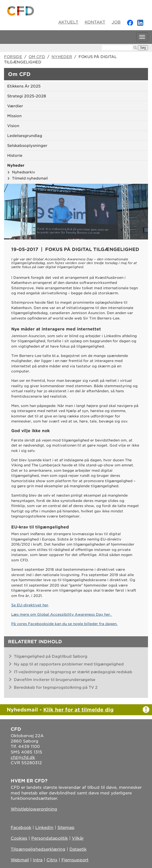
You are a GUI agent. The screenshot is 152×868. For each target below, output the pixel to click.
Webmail (20, 860)
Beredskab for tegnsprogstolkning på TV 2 (56, 687)
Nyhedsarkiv (24, 172)
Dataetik (78, 849)
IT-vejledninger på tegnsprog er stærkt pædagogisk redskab (73, 672)
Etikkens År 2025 (24, 86)
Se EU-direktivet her (30, 605)
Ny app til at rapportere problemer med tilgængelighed (69, 664)
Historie (15, 155)
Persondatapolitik (50, 838)
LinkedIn (44, 828)
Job (116, 22)
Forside (13, 57)
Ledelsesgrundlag (25, 136)
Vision (13, 126)
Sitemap (66, 828)
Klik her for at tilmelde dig (78, 710)
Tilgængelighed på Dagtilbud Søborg (51, 656)
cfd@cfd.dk (23, 757)
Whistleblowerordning (34, 809)
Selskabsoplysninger (27, 146)
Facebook (21, 828)
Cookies (19, 838)
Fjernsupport (75, 860)
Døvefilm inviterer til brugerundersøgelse (55, 680)
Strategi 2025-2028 (27, 96)
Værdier (15, 106)
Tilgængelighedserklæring (38, 849)
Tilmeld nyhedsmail (30, 178)
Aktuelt (68, 22)
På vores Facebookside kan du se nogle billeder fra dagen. (64, 624)
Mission (14, 116)
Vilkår (78, 838)
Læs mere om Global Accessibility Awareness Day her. (62, 614)
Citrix (52, 860)
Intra (38, 860)
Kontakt (95, 22)
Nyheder (62, 57)
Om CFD (37, 57)
